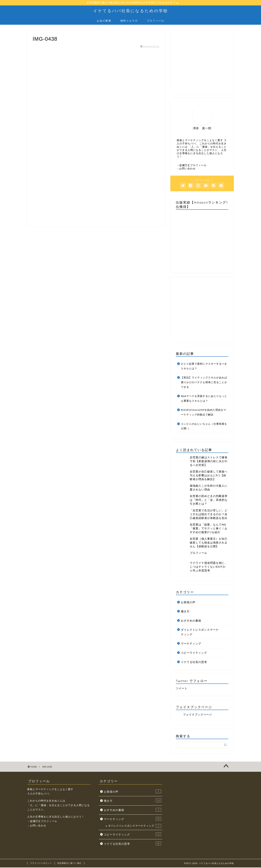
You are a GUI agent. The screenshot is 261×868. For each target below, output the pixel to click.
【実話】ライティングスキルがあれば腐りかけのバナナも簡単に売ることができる (204, 383)
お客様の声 (188, 603)
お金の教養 (104, 21)
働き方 (185, 612)
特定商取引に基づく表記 (69, 864)
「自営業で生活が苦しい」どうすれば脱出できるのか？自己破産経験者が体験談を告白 (209, 515)
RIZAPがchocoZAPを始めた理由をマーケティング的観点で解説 (204, 413)
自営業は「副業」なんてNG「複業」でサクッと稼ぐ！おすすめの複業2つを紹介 (209, 529)
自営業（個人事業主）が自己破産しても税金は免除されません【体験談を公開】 (209, 543)
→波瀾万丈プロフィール (192, 166)
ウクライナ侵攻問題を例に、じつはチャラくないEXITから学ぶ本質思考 (209, 567)
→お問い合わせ (186, 169)
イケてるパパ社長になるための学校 (130, 11)
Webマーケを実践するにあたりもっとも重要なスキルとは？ (204, 399)
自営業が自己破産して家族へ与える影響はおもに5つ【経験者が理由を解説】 (209, 476)
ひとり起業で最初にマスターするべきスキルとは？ (204, 367)
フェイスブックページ (194, 707)
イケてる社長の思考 (194, 663)
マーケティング (191, 644)
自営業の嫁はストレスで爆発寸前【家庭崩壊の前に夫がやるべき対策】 (209, 462)
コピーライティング (194, 653)
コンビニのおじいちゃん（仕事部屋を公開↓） (204, 427)
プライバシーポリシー (41, 864)
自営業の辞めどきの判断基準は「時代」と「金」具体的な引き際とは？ (209, 500)
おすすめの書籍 (191, 621)
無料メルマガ (129, 21)
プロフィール (156, 21)
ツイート (182, 689)
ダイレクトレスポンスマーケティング (200, 633)
